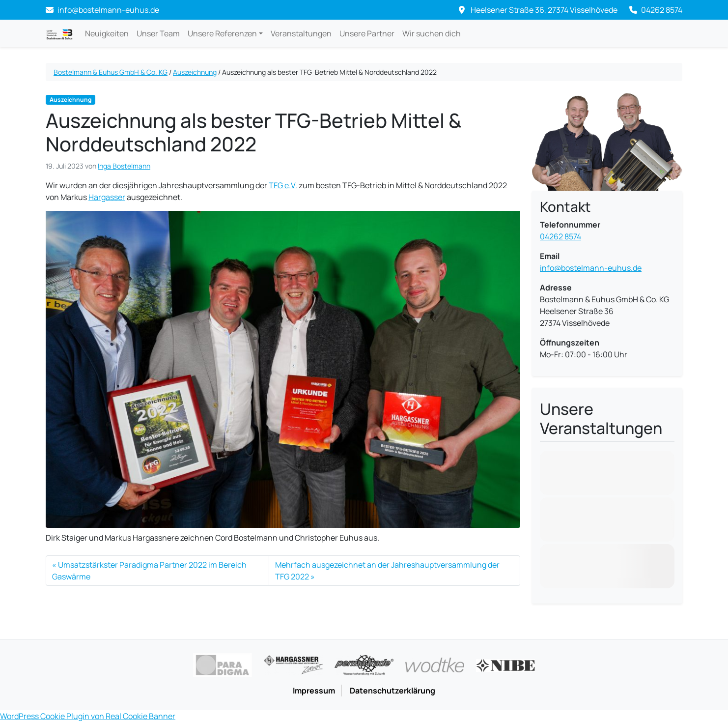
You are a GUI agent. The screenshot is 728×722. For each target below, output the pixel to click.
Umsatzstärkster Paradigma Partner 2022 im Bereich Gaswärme (149, 571)
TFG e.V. (283, 185)
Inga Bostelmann (124, 166)
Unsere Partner (367, 33)
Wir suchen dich (432, 33)
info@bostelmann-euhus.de (591, 268)
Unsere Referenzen (222, 33)
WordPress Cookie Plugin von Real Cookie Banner (88, 716)
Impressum (314, 691)
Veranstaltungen (301, 33)
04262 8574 (656, 10)
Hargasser (107, 197)
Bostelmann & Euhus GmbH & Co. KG (111, 72)
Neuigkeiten (107, 33)
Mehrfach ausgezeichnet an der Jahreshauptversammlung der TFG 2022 (387, 571)
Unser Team (158, 33)
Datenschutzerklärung (392, 691)
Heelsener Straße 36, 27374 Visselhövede (538, 10)
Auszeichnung (195, 72)
